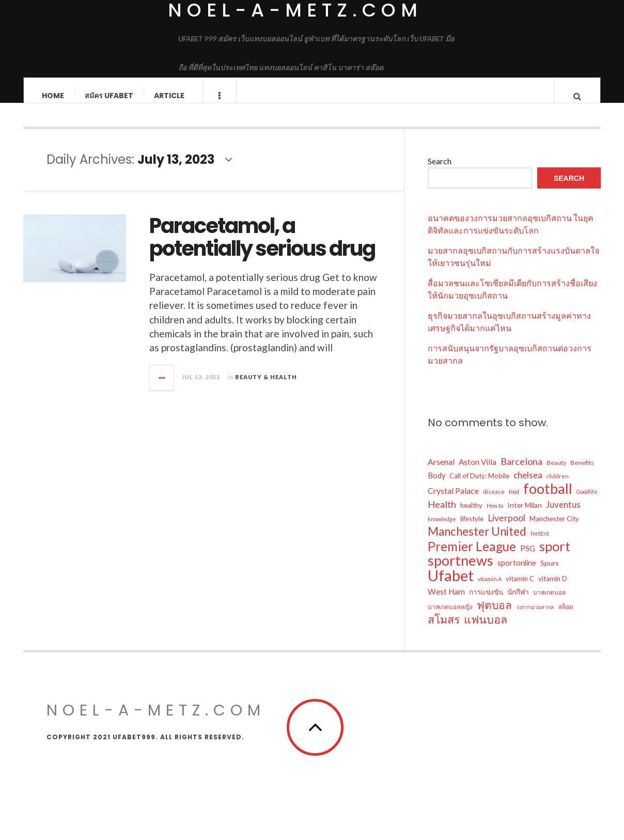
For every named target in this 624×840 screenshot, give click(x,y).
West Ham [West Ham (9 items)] (446, 602)
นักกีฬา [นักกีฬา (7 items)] (518, 602)
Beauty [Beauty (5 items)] (556, 473)
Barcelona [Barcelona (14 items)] (521, 472)
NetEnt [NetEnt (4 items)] (540, 544)
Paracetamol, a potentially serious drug (262, 247)
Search (440, 171)
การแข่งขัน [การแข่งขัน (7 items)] (486, 602)
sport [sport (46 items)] (555, 556)
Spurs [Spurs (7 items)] (550, 573)
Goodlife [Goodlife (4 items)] (587, 502)
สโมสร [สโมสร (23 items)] (444, 630)
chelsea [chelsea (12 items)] (528, 485)
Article (169, 96)
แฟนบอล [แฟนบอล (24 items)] (486, 630)
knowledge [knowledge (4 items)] (442, 529)
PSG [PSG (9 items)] (528, 558)
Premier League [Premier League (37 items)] (472, 557)
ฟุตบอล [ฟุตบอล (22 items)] (494, 615)
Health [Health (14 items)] (442, 515)
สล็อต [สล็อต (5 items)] (566, 617)
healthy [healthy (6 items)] (471, 516)
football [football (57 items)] (548, 499)
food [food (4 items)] (514, 502)
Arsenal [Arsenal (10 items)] (441, 472)
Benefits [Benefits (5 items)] (582, 473)
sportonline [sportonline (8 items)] (517, 573)
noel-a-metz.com (156, 721)
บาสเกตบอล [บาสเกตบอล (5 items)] (549, 603)
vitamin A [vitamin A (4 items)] (490, 589)
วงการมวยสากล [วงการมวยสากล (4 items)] (535, 617)
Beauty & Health (266, 387)
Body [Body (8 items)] (436, 486)
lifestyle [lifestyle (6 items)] (472, 529)
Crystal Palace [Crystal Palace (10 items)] (453, 501)
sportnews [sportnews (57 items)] (461, 571)
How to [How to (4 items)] (495, 516)
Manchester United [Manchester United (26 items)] (477, 542)
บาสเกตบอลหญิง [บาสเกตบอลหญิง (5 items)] (450, 617)
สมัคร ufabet (109, 96)
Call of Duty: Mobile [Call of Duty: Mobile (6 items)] (479, 486)
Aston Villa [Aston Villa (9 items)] (478, 472)
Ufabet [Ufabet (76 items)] (451, 586)
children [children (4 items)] (558, 486)
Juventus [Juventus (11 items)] (563, 515)
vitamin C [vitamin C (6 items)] (520, 589)
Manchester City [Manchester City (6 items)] (554, 529)
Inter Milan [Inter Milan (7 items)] (525, 515)
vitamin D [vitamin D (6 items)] (553, 589)
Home (53, 96)
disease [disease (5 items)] (494, 502)
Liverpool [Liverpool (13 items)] (506, 528)
